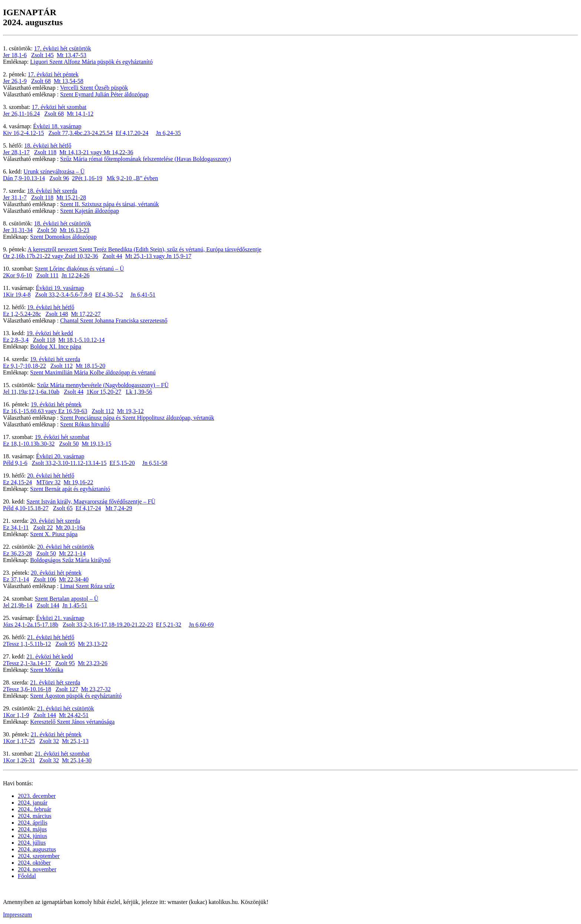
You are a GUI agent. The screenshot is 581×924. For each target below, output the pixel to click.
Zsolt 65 (63, 508)
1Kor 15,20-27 (104, 392)
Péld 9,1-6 (15, 463)
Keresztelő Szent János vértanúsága (72, 722)
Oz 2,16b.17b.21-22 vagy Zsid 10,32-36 (51, 256)
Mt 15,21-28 (71, 197)
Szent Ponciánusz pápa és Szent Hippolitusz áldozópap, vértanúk (137, 418)
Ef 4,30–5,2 (109, 295)
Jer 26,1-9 (15, 81)
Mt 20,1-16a (71, 527)
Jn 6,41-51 (143, 295)
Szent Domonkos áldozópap (63, 237)
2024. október (34, 863)
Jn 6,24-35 (168, 133)
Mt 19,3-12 (130, 411)
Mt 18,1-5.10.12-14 (81, 340)
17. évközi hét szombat (59, 107)
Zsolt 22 (43, 527)
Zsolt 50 (47, 230)
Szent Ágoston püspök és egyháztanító (76, 696)
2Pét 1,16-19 (87, 178)
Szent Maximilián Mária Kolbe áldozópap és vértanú (93, 372)
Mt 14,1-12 (80, 114)
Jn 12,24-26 (76, 275)
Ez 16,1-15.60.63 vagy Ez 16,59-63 (45, 411)
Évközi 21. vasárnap (60, 618)
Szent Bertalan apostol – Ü (67, 599)
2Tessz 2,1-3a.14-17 (27, 663)
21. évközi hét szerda (55, 682)
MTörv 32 (48, 482)
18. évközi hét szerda (52, 191)
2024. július (32, 843)
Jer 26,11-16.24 (21, 114)
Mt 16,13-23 (74, 230)
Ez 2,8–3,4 (16, 340)
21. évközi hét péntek (56, 734)
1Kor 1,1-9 (16, 715)
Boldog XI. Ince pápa (56, 346)
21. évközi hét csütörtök (66, 708)
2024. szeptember (39, 856)
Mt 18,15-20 (90, 366)
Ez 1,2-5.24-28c (22, 314)
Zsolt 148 (57, 314)
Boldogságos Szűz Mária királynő (70, 560)
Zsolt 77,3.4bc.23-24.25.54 (81, 133)
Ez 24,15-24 (17, 482)
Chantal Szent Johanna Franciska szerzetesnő (114, 321)
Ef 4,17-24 (88, 508)
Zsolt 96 (59, 178)
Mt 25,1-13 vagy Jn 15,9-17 (158, 256)
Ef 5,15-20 (122, 463)
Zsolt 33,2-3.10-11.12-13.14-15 (69, 463)
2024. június (32, 836)
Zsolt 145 (42, 55)
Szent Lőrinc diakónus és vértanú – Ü (79, 269)
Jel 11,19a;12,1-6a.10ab (31, 392)
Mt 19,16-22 (79, 482)
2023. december (37, 796)
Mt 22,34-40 (74, 579)
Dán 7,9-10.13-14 (24, 178)
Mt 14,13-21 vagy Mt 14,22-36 (96, 152)
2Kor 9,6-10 (17, 275)
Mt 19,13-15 (96, 444)
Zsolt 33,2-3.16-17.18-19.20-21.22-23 (108, 625)
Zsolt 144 (48, 605)
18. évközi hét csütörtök (63, 223)
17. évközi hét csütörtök (63, 48)
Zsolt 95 (65, 644)
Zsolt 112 (62, 366)
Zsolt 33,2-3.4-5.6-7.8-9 (64, 295)
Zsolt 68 (41, 81)
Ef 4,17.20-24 (132, 133)
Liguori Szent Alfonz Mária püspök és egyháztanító (91, 62)
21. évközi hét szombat (62, 754)
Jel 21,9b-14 (18, 605)
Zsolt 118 (45, 152)
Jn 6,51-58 (155, 463)
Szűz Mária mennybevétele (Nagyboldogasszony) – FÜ (103, 385)
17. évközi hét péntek (53, 74)
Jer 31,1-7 (15, 197)
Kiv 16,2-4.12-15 (24, 133)
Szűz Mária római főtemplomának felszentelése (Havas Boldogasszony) (145, 159)
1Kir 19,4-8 (17, 295)
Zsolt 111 (47, 275)
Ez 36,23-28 (17, 553)
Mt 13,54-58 (69, 81)
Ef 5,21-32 (169, 625)
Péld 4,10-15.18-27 (26, 508)
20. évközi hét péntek (56, 573)
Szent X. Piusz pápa (54, 534)
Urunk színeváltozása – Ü (54, 171)
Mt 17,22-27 (86, 314)
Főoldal (27, 876)
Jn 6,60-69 (201, 625)
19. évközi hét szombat (62, 437)
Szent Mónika (47, 670)
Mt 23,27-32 (96, 689)
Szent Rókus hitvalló (85, 424)
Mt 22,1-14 (72, 553)
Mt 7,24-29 (119, 508)
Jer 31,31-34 (18, 230)
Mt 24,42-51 (74, 715)
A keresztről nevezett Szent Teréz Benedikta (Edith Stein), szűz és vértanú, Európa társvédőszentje (144, 249)
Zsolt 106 (45, 579)
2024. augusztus (37, 849)
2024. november (37, 869)
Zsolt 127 (67, 689)
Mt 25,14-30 (77, 760)
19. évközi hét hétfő (51, 307)
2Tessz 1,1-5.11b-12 (27, 644)
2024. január (33, 803)
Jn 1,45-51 (75, 605)
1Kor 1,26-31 (19, 760)
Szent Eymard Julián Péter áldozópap (104, 94)
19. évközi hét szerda (55, 359)
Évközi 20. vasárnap (60, 456)
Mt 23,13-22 (93, 644)
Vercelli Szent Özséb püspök (94, 88)
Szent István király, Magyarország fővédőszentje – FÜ (91, 501)
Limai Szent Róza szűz (87, 586)
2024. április (33, 823)
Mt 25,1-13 (75, 741)
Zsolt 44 (112, 256)
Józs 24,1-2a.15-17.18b (31, 625)
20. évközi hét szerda (55, 521)
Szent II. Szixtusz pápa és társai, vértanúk (109, 204)
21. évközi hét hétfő (51, 637)
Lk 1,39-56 (139, 392)
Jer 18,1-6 (15, 55)
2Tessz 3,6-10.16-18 (27, 689)
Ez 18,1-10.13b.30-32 (29, 444)
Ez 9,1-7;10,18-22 (24, 366)
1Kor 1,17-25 (19, 741)
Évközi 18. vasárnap (57, 126)
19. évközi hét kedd (50, 333)
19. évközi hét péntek (56, 404)
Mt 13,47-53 (72, 55)
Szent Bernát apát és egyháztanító (70, 489)
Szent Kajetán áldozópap (89, 211)
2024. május (32, 829)
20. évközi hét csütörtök (66, 547)
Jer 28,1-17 (16, 152)
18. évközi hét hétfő (48, 146)
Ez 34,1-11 (16, 527)
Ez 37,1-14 (16, 579)
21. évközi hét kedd (50, 656)
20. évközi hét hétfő (51, 476)
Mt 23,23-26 (93, 663)
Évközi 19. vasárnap (60, 288)
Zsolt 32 (49, 741)
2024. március (35, 816)
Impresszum (17, 915)
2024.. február (34, 809)
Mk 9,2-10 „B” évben (132, 178)
